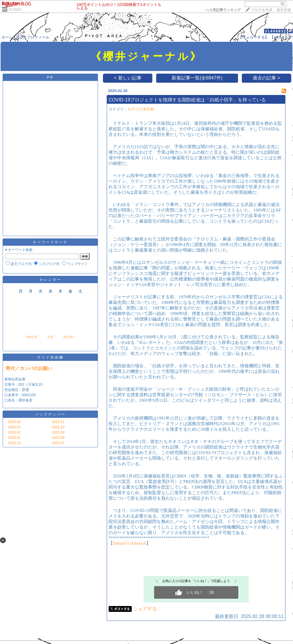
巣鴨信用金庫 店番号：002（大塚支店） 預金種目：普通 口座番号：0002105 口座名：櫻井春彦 (25, 390)
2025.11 (58, 422)
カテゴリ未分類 (141, 109)
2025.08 (58, 438)
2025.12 (14, 443)
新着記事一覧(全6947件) (197, 78)
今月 (50, 337)
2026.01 (14, 438)
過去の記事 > (266, 78)
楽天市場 (284, 10)
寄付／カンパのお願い (29, 368)
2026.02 (14, 432)
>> (223, 10)
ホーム (7, 37)
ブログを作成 (262, 10)
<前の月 (31, 337)
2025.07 (58, 443)
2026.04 (14, 422)
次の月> (69, 337)
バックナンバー (50, 414)
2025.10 (58, 427)
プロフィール (38, 37)
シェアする (145, 609)
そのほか (15, 9)
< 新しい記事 (128, 78)
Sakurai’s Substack (130, 543)
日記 (20, 37)
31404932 (275, 31)
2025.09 (58, 432)
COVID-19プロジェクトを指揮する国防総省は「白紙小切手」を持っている (187, 100)
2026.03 (14, 427)
